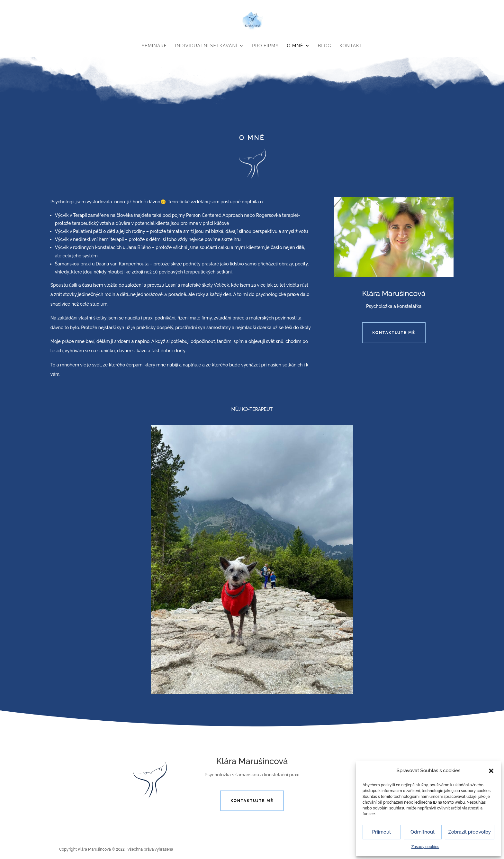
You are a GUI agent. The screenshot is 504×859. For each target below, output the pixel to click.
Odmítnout (423, 832)
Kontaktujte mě (394, 333)
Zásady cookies (425, 847)
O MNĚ (295, 46)
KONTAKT (351, 46)
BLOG (325, 46)
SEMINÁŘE (154, 46)
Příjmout (381, 832)
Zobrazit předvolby (470, 832)
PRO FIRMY (265, 46)
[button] (491, 771)
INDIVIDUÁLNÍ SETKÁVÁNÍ (206, 46)
